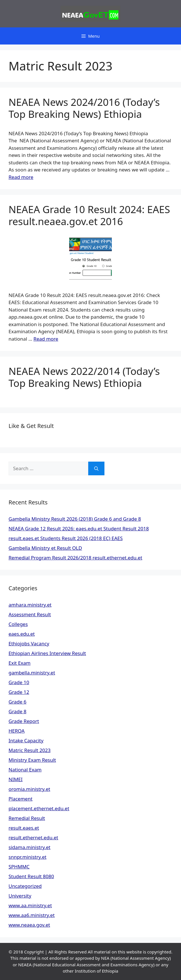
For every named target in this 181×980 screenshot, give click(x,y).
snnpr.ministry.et (27, 857)
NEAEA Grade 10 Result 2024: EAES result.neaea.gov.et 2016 (89, 215)
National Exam (25, 770)
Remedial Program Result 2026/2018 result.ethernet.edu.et (75, 558)
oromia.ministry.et (29, 789)
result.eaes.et (24, 828)
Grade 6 (18, 702)
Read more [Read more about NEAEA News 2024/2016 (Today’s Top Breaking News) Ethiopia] (21, 177)
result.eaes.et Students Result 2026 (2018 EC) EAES (66, 538)
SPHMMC (19, 867)
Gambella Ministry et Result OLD (45, 548)
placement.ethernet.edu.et (39, 808)
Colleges (18, 624)
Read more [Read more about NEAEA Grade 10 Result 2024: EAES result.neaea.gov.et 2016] (46, 339)
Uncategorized (25, 886)
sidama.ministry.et (29, 847)
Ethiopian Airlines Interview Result (47, 653)
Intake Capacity (26, 740)
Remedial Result (27, 818)
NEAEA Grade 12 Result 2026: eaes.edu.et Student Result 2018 (79, 529)
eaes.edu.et (22, 634)
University (20, 896)
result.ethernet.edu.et (33, 837)
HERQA (17, 731)
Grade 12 (19, 692)
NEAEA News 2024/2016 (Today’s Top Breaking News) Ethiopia (84, 108)
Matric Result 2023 (30, 750)
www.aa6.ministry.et (32, 915)
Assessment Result (30, 614)
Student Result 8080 (31, 876)
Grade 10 (19, 682)
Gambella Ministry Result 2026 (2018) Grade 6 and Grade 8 (75, 519)
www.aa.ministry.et (30, 905)
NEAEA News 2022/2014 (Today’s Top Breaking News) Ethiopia (84, 377)
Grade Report (24, 721)
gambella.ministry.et (32, 673)
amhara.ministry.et (30, 605)
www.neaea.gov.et (29, 925)
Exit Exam (19, 663)
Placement (20, 799)
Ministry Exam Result (32, 760)
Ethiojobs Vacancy (29, 643)
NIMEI (16, 779)
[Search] (96, 468)
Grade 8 (18, 711)
